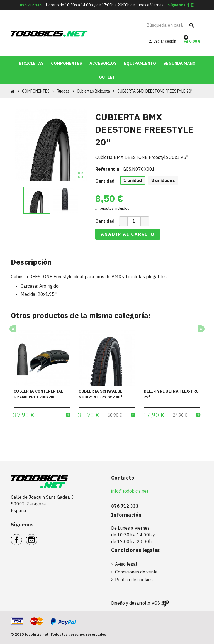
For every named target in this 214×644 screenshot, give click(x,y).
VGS (156, 603)
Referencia (107, 169)
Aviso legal (126, 564)
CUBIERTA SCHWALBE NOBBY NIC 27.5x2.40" (100, 394)
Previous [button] (13, 329)
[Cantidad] (134, 221)
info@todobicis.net (130, 491)
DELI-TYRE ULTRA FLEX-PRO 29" (171, 394)
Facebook (22, 537)
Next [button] (201, 329)
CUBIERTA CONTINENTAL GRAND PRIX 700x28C (39, 394)
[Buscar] (170, 25)
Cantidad (105, 181)
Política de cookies (134, 580)
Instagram (37, 537)
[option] (42, 376)
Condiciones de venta (136, 572)
